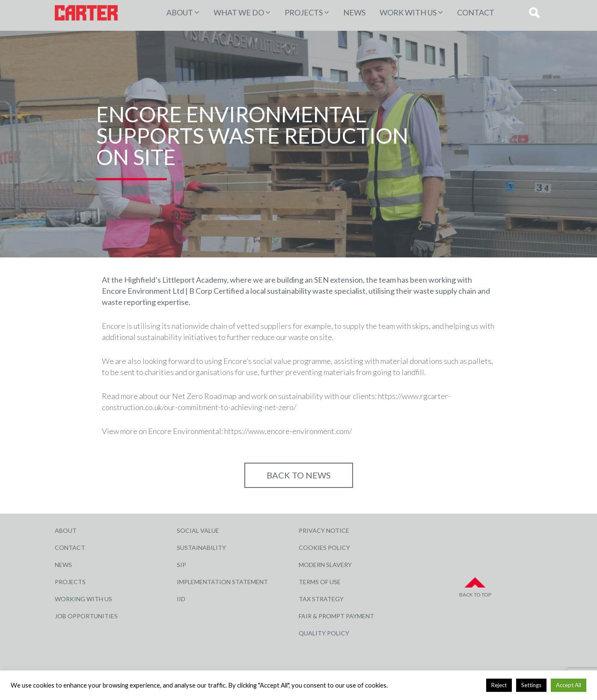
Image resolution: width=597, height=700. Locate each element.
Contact (476, 12)
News (354, 12)
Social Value (198, 530)
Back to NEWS (299, 475)
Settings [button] (531, 685)
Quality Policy (324, 633)
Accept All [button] (569, 685)
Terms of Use (320, 582)
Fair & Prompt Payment (336, 616)
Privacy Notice (324, 530)
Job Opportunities (86, 616)
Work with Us (408, 12)
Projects (70, 582)
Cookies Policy (324, 548)
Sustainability (201, 548)
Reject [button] (499, 685)
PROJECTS (304, 12)
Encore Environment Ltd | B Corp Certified (173, 291)
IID (181, 599)
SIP (181, 565)
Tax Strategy (321, 599)
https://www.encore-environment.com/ (288, 431)
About (180, 12)
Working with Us (83, 599)
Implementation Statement (222, 582)
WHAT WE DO (239, 12)
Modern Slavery (325, 565)
